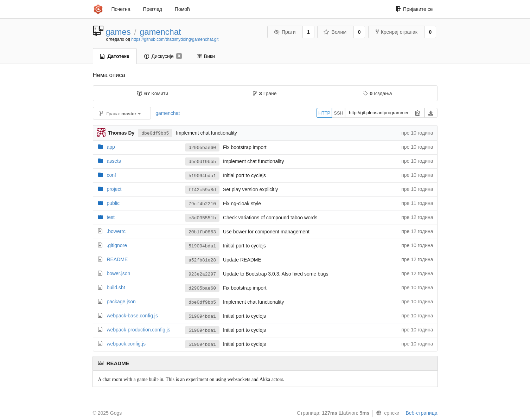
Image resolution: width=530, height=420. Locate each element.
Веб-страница (422, 413)
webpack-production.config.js (138, 330)
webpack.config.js (126, 344)
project (114, 189)
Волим (335, 32)
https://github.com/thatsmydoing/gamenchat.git (175, 39)
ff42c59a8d (202, 190)
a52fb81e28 (202, 260)
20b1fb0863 (202, 232)
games (118, 32)
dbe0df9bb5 (155, 133)
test (111, 217)
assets (114, 161)
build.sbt (116, 287)
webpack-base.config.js (132, 316)
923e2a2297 (202, 274)
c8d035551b (202, 218)
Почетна (121, 9)
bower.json (118, 273)
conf (111, 175)
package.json (121, 302)
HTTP (324, 113)
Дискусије (163, 56)
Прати (285, 32)
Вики (206, 56)
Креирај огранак (397, 32)
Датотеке (115, 56)
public (113, 203)
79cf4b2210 (202, 204)
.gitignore (117, 245)
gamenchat (160, 32)
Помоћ (182, 9)
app (111, 147)
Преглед (153, 9)
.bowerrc (116, 231)
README (117, 259)
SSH (339, 113)
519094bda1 (202, 176)
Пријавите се (414, 9)
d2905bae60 (202, 148)
